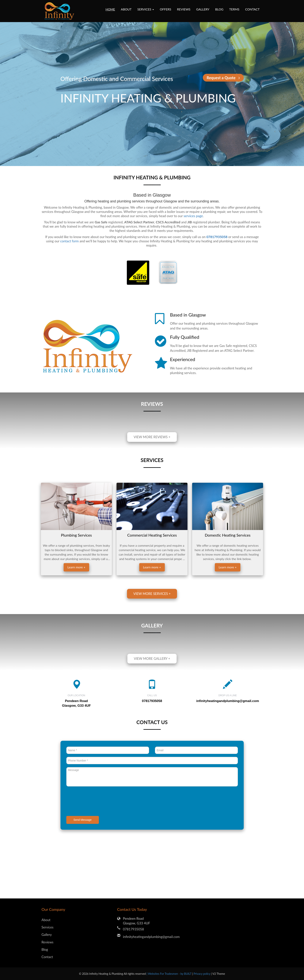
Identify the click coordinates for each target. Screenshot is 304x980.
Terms (234, 9)
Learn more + (76, 567)
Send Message (82, 820)
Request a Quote (223, 78)
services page (193, 216)
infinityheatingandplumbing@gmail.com (228, 701)
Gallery (203, 9)
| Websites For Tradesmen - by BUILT (169, 974)
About (126, 9)
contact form (69, 241)
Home (110, 9)
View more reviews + (152, 437)
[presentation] (96, 802)
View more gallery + (152, 659)
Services (47, 927)
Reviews (184, 9)
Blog (219, 9)
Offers (165, 9)
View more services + (152, 594)
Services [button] (146, 9)
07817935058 (133, 929)
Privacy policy (202, 974)
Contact (253, 9)
